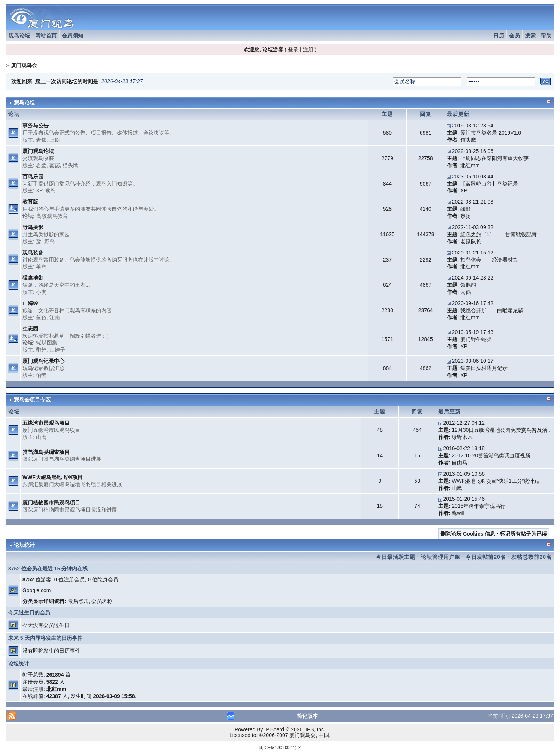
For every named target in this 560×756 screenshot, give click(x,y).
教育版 (30, 202)
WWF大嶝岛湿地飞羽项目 (53, 477)
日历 (499, 36)
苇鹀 (41, 266)
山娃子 (57, 350)
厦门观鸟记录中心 (43, 361)
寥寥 (55, 165)
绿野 (466, 209)
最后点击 (78, 601)
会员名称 (102, 601)
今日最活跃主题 (396, 557)
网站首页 (46, 36)
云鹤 (466, 292)
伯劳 (41, 375)
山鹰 (41, 437)
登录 (293, 49)
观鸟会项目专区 (32, 400)
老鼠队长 (471, 241)
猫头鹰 (468, 140)
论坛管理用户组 (441, 557)
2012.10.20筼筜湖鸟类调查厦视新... (493, 455)
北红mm (470, 165)
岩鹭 (41, 140)
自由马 (460, 463)
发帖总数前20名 (532, 557)
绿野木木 (462, 437)
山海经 (30, 303)
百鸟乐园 (33, 177)
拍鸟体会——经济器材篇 (489, 260)
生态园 (30, 329)
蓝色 (41, 317)
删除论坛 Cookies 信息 (468, 534)
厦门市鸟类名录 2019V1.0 (491, 133)
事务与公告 (36, 126)
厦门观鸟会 (24, 65)
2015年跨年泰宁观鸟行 (478, 506)
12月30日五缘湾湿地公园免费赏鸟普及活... (502, 430)
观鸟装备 (33, 253)
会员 (514, 36)
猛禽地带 (33, 278)
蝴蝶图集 (47, 343)
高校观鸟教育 (52, 216)
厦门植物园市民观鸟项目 (51, 503)
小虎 (41, 292)
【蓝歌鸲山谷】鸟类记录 (489, 184)
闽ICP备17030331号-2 (280, 747)
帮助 (546, 36)
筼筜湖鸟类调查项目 (46, 452)
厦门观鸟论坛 (38, 151)
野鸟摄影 (33, 227)
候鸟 (50, 190)
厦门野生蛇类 (476, 339)
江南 (55, 317)
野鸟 (49, 241)
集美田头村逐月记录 (484, 368)
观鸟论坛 (19, 36)
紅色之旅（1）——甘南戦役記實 (499, 234)
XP (39, 190)
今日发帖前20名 (486, 557)
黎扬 (466, 216)
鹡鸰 (41, 350)
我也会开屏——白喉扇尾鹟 (492, 310)
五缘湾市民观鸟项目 (46, 423)
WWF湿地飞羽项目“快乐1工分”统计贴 (496, 481)
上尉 (55, 140)
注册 (308, 49)
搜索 (530, 36)
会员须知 (73, 36)
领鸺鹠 (468, 285)
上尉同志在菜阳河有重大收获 (494, 158)
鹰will (458, 513)
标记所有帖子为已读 (523, 534)
